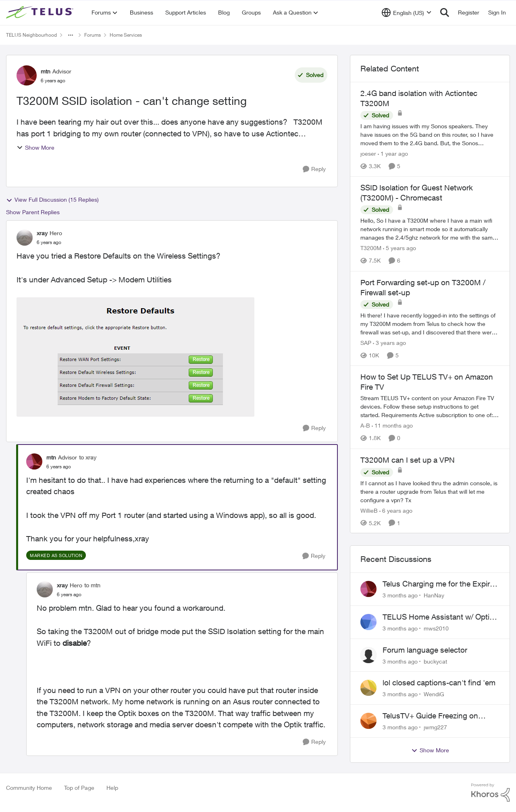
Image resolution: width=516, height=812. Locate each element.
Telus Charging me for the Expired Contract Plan (440, 584)
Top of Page (79, 788)
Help (112, 788)
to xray (88, 457)
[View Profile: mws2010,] (368, 622)
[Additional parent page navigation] (71, 35)
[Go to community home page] (41, 13)
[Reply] (314, 169)
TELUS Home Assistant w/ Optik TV (438, 617)
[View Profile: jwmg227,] (368, 721)
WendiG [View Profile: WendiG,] (434, 694)
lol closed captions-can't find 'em (439, 683)
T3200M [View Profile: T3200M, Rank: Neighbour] (371, 248)
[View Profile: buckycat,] (368, 655)
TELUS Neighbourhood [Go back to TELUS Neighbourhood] (31, 35)
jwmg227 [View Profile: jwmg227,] (435, 727)
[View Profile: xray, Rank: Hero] (25, 238)
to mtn (92, 585)
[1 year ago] (393, 153)
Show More (35, 147)
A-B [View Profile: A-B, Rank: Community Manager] (365, 426)
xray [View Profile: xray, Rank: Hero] (42, 233)
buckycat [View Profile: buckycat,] (435, 661)
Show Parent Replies (33, 212)
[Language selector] (407, 13)
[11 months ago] (392, 426)
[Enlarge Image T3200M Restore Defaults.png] (135, 357)
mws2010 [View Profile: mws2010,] (436, 628)
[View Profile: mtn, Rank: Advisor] (27, 75)
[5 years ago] (399, 248)
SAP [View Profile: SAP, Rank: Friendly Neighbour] (366, 343)
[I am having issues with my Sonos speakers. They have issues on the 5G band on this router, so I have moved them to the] (430, 135)
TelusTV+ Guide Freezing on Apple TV (430, 716)
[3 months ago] (400, 595)
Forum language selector (425, 650)
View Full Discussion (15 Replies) (52, 200)
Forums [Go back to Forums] (93, 35)
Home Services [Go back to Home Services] (126, 35)
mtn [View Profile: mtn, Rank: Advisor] (46, 71)
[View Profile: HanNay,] (368, 589)
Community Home (29, 788)
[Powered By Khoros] (491, 793)
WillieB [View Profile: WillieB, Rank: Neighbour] (369, 510)
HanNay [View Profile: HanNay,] (434, 595)
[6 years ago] (396, 510)
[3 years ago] (389, 343)
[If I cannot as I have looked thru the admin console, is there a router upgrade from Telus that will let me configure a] (430, 491)
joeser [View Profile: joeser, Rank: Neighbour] (368, 153)
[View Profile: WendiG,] (368, 688)
